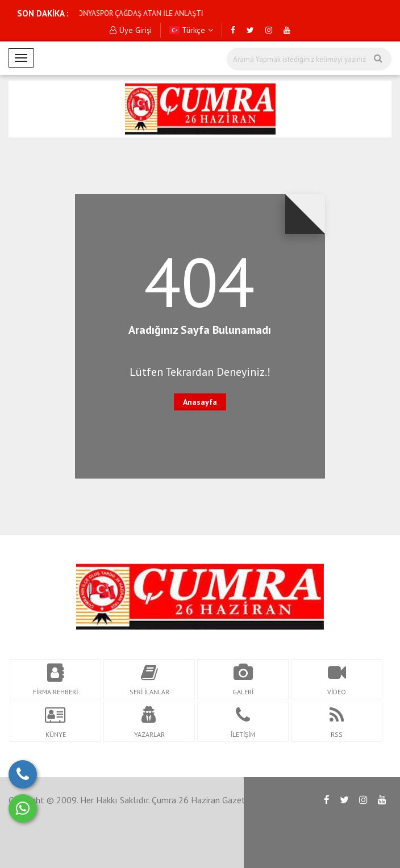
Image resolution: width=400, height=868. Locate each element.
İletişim (360, 845)
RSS (324, 845)
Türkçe (191, 30)
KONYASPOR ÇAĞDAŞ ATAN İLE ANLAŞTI (99, 13)
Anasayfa (200, 402)
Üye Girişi (131, 30)
